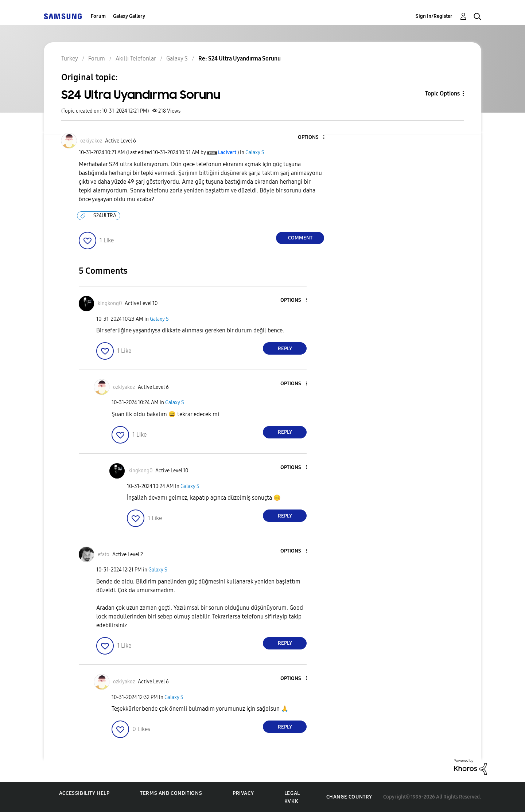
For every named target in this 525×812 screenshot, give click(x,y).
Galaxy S (255, 153)
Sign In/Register (434, 16)
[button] (312, 138)
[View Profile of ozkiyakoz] (91, 141)
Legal (292, 793)
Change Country (349, 797)
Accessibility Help (84, 793)
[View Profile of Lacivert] (227, 153)
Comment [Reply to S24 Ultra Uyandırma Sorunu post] (300, 238)
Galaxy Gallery (129, 16)
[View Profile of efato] (104, 555)
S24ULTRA (105, 216)
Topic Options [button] (442, 93)
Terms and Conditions (171, 793)
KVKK (291, 801)
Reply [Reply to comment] (285, 349)
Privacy (243, 793)
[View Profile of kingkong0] (110, 303)
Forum (98, 16)
